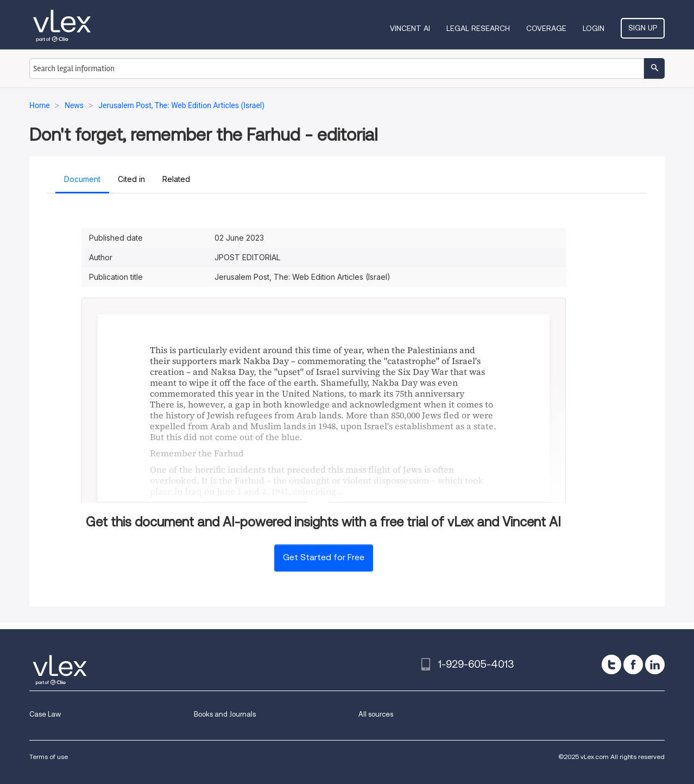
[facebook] (633, 664)
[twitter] (611, 664)
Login (594, 28)
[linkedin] (655, 664)
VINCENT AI (410, 28)
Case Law (45, 714)
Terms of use (49, 757)
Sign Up (643, 28)
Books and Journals (225, 714)
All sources (376, 714)
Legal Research (478, 28)
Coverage (546, 28)
